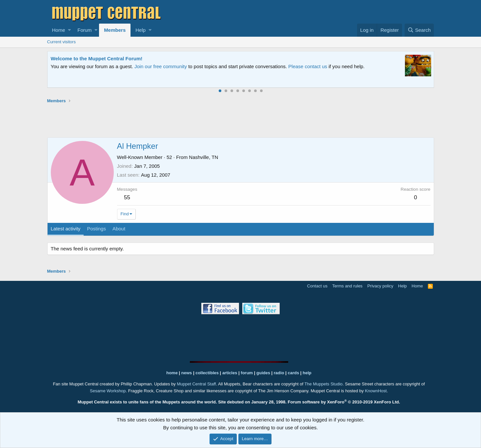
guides (263, 373)
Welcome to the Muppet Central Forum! (97, 58)
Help (140, 30)
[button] (69, 30)
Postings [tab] (96, 229)
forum (247, 373)
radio (279, 373)
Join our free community (161, 66)
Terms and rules (347, 286)
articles (230, 373)
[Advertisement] (241, 120)
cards (293, 373)
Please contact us (308, 66)
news (187, 373)
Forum (84, 30)
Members (115, 30)
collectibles (207, 373)
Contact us (317, 286)
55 (127, 197)
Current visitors (61, 42)
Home (59, 30)
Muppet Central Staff (196, 384)
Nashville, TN (203, 157)
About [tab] (119, 229)
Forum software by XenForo (344, 402)
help (307, 373)
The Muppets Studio (323, 384)
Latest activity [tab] (66, 229)
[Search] (419, 30)
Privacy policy (380, 286)
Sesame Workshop (108, 391)
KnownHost (376, 391)
